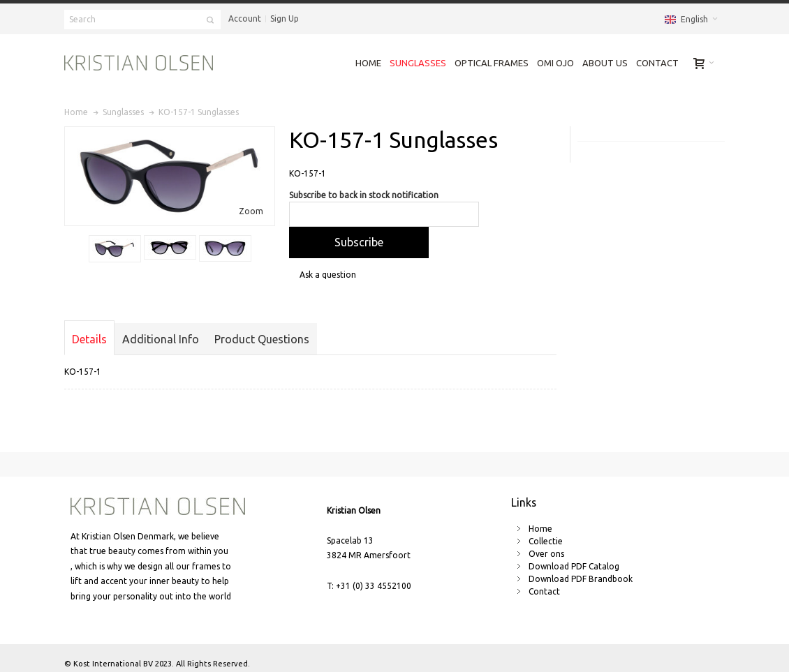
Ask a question (328, 275)
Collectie (546, 541)
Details (89, 339)
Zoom (251, 211)
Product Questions (262, 339)
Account (245, 18)
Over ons (546, 554)
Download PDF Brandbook (581, 579)
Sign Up (285, 18)
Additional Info (161, 339)
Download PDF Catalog (574, 566)
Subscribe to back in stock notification (364, 195)
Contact (544, 591)
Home (540, 529)
